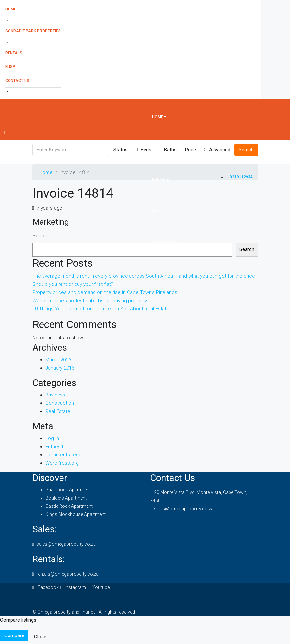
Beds (144, 150)
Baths (168, 150)
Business (55, 395)
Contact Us (17, 81)
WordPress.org (62, 463)
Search (40, 236)
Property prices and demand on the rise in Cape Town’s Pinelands (105, 292)
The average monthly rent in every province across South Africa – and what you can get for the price (144, 276)
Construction (60, 403)
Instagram (73, 587)
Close (40, 637)
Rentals (14, 53)
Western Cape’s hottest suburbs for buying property (90, 301)
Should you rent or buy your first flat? (73, 284)
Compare (14, 635)
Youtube (98, 587)
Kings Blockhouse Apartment (76, 514)
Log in (52, 438)
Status (120, 150)
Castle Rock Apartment (69, 506)
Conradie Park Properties (33, 31)
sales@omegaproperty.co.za (184, 509)
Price (190, 150)
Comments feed (64, 455)
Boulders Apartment (66, 498)
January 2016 (60, 368)
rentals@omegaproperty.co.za (68, 574)
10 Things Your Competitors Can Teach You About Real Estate (101, 309)
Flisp (10, 67)
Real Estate (58, 411)
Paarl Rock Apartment (68, 490)
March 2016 (58, 360)
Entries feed (59, 447)
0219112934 (239, 177)
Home (11, 9)
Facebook (46, 587)
